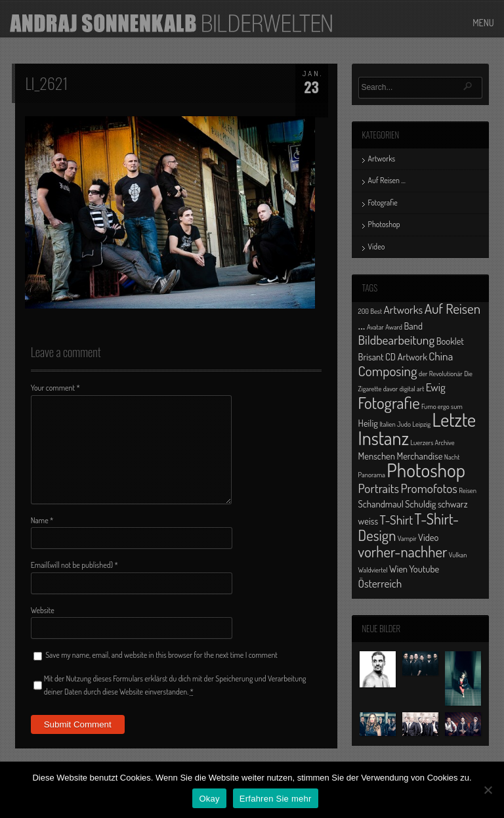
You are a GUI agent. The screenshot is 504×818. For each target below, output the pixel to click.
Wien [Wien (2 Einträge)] (398, 569)
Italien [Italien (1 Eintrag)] (387, 424)
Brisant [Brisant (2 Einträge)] (371, 356)
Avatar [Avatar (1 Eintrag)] (375, 327)
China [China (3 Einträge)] (441, 356)
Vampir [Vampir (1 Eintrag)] (407, 538)
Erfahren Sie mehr (276, 799)
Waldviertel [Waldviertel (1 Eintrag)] (373, 570)
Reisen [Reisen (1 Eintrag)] (468, 490)
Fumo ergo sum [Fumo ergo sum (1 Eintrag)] (442, 406)
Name (42, 520)
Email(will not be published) (74, 565)
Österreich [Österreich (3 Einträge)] (380, 583)
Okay (209, 799)
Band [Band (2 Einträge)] (413, 326)
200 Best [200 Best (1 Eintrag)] (370, 311)
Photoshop (384, 224)
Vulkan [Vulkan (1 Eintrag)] (458, 555)
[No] (488, 790)
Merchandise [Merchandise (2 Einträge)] (419, 456)
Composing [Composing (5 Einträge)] (388, 371)
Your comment (55, 388)
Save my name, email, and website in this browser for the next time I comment (161, 655)
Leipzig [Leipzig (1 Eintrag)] (421, 424)
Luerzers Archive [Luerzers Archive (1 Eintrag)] (432, 442)
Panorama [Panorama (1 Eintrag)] (372, 475)
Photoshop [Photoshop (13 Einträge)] (426, 470)
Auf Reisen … (387, 180)
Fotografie (383, 203)
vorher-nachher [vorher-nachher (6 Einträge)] (403, 551)
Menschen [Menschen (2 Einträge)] (377, 456)
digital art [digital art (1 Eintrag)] (412, 389)
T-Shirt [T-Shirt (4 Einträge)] (397, 520)
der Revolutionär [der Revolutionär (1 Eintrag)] (441, 374)
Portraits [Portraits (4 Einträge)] (379, 488)
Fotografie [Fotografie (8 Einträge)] (389, 402)
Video (377, 247)
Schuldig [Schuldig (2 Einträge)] (420, 504)
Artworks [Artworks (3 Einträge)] (403, 309)
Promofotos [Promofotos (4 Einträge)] (429, 488)
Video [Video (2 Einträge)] (428, 537)
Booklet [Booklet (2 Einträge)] (450, 341)
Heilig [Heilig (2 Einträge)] (368, 423)
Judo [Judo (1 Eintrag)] (404, 424)
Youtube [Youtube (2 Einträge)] (425, 569)
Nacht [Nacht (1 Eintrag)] (452, 457)
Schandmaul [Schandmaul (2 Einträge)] (381, 504)
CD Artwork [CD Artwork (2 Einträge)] (406, 356)
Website (43, 610)
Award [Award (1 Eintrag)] (394, 327)
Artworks (382, 159)
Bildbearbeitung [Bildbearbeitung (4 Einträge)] (397, 340)
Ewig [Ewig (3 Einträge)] (436, 387)
